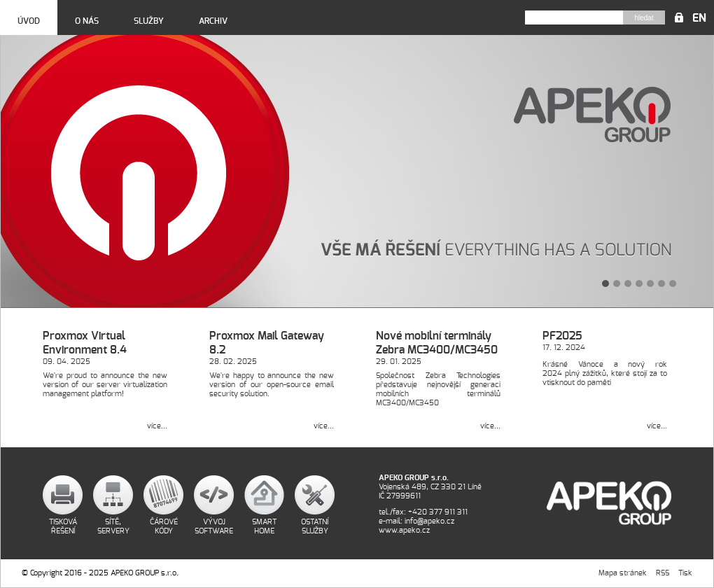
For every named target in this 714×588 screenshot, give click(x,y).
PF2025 (562, 336)
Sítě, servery (113, 526)
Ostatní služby (315, 526)
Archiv (213, 21)
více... (157, 426)
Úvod (29, 21)
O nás (87, 21)
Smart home (264, 526)
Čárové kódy (164, 526)
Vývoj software (214, 526)
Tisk (685, 573)
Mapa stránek (623, 573)
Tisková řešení (63, 526)
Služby (149, 21)
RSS (663, 573)
